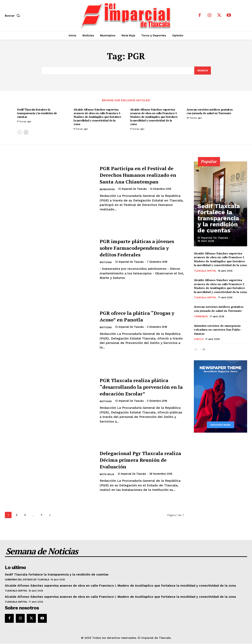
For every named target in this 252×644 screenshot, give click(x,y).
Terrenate (201, 317)
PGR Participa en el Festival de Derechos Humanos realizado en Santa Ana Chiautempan (141, 175)
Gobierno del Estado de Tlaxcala (27, 580)
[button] (13, 16)
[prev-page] (20, 133)
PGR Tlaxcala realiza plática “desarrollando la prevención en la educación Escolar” (141, 387)
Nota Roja (108, 475)
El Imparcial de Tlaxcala (133, 193)
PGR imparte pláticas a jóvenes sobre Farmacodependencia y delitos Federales (134, 248)
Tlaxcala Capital (205, 271)
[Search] (202, 71)
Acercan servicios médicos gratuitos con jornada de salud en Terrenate (210, 112)
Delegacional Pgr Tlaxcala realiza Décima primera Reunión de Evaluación (138, 460)
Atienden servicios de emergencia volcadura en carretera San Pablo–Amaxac (218, 330)
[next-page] (26, 133)
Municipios (108, 193)
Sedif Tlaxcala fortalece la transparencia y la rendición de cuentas (37, 113)
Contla (199, 340)
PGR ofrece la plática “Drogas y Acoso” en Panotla (142, 316)
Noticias (106, 266)
